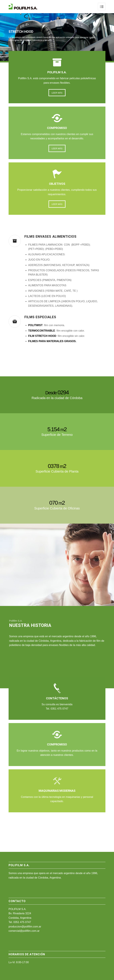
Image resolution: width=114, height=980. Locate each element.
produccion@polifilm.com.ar (25, 927)
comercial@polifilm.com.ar (24, 931)
